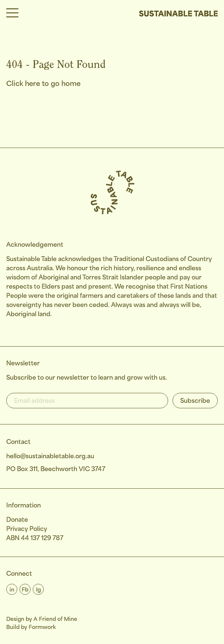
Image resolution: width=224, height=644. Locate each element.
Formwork (42, 627)
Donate (17, 520)
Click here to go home (43, 84)
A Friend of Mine (55, 619)
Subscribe (195, 401)
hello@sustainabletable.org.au (50, 457)
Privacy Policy (27, 529)
